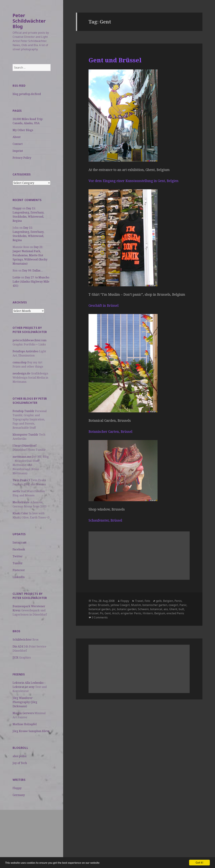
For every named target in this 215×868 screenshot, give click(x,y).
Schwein (143, 609)
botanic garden (127, 609)
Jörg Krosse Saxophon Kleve (31, 731)
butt (181, 609)
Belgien (168, 601)
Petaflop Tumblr (23, 411)
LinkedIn (19, 577)
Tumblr (18, 563)
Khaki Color (20, 513)
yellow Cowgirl (120, 605)
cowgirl (173, 605)
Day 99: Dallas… (33, 270)
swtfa (16, 491)
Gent (108, 613)
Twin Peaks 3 (21, 480)
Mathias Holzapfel (25, 724)
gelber (92, 605)
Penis (178, 601)
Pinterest (19, 570)
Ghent (173, 609)
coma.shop (20, 362)
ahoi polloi (19, 756)
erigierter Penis (131, 613)
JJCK (15, 657)
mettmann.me (22, 457)
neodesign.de (21, 373)
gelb (159, 601)
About (17, 137)
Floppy (17, 208)
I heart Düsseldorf (25, 446)
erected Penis (175, 613)
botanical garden (99, 609)
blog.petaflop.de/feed (27, 94)
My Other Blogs (23, 130)
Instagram (19, 542)
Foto (147, 601)
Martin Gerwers (23, 713)
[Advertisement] (32, 834)
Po (102, 613)
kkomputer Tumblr (25, 435)
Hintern (148, 613)
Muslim (136, 605)
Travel (139, 601)
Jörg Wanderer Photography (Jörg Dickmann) (25, 702)
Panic (183, 605)
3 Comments (100, 617)
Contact (18, 144)
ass (166, 609)
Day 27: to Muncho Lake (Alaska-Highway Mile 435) (31, 282)
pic (114, 609)
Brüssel (94, 613)
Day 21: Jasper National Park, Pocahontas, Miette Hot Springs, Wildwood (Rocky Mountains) (30, 255)
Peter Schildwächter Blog (29, 21)
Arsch (116, 613)
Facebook (19, 549)
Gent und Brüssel (115, 60)
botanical (156, 609)
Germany (19, 795)
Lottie (16, 277)
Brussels (104, 605)
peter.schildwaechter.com (30, 340)
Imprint (18, 151)
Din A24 (18, 646)
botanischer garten (155, 605)
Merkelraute (21, 502)
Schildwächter (22, 640)
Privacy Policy (22, 158)
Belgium (160, 613)
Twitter (18, 556)
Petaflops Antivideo (25, 351)
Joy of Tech (20, 763)
